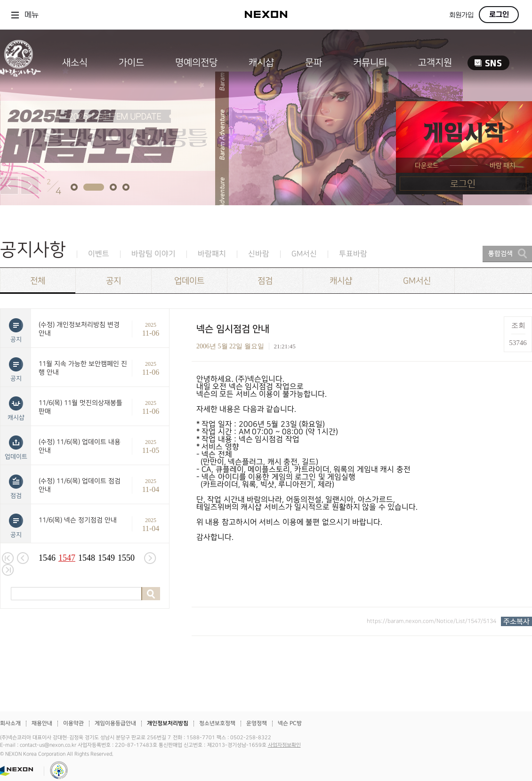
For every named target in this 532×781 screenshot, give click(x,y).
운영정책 (257, 723)
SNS (488, 63)
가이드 (131, 63)
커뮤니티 (370, 63)
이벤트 (99, 254)
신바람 (259, 254)
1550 (126, 558)
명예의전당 (196, 63)
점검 (265, 281)
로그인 (499, 15)
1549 (106, 558)
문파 (314, 63)
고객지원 (435, 63)
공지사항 (33, 250)
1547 (67, 558)
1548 (87, 558)
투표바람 (353, 254)
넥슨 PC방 (290, 723)
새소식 (75, 63)
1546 (47, 558)
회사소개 (10, 723)
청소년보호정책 (217, 723)
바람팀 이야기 (153, 254)
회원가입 (461, 15)
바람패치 (212, 254)
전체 (38, 281)
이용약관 (73, 723)
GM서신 (304, 254)
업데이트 (189, 281)
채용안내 (42, 723)
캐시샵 (261, 63)
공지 (113, 281)
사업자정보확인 (284, 745)
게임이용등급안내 (115, 723)
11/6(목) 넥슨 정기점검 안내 (78, 520)
